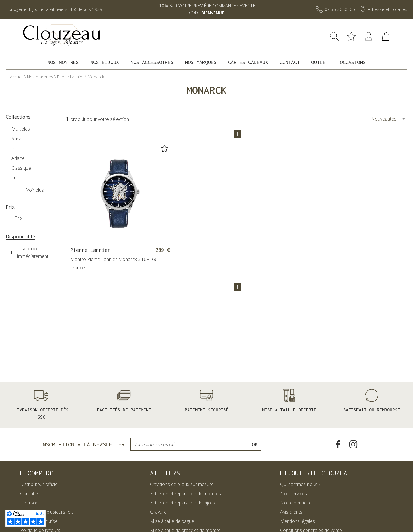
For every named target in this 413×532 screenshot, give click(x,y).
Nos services (294, 494)
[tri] (388, 119)
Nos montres (63, 62)
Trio (15, 178)
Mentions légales (298, 521)
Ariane (18, 158)
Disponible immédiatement (33, 252)
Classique (21, 168)
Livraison (29, 503)
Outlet (320, 62)
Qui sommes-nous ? (300, 484)
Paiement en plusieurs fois (47, 512)
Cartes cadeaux (248, 62)
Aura (16, 139)
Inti (15, 148)
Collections (18, 117)
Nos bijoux (105, 62)
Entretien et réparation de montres (185, 494)
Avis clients (291, 512)
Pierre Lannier (71, 77)
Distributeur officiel (39, 484)
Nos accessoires (152, 62)
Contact (290, 62)
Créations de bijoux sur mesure (182, 484)
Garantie (29, 494)
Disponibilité (20, 237)
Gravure (158, 512)
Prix (10, 207)
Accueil (17, 77)
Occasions (353, 62)
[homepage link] (62, 35)
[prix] (40, 218)
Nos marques (201, 62)
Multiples (21, 129)
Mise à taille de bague (172, 521)
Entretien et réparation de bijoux (183, 503)
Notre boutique (296, 503)
